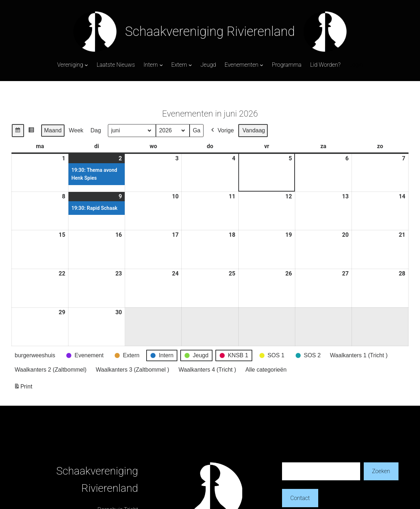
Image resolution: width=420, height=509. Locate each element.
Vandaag (254, 130)
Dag (96, 130)
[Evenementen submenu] (262, 65)
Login (356, 65)
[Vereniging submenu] (86, 65)
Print (23, 388)
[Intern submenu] (161, 65)
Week (76, 130)
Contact (300, 498)
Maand (53, 130)
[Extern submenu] (190, 65)
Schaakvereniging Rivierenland (210, 32)
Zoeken (381, 471)
